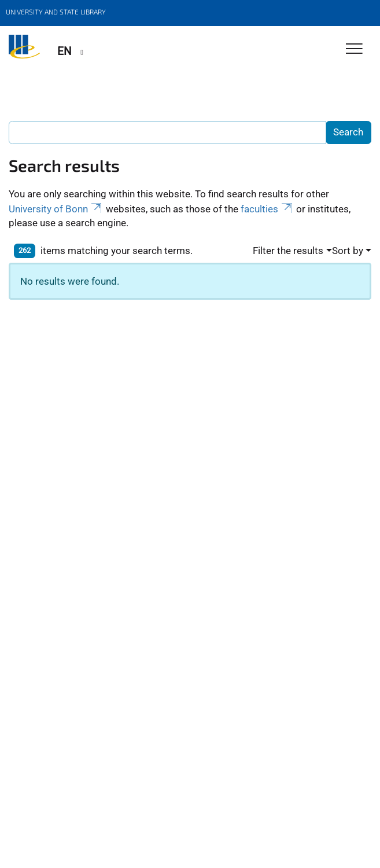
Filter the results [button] (288, 251)
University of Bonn (56, 209)
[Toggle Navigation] (354, 49)
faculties (267, 209)
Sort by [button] (348, 251)
